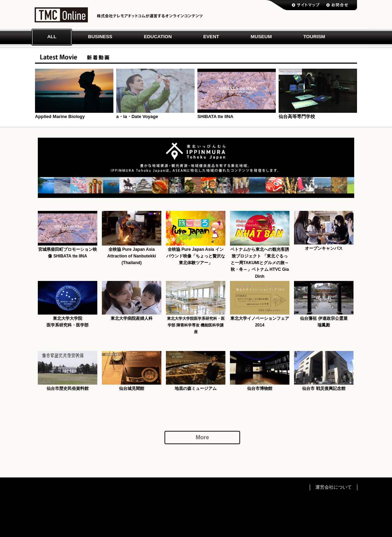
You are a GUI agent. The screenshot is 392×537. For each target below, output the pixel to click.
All (52, 37)
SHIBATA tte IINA (215, 116)
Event (211, 37)
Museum (261, 37)
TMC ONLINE (61, 16)
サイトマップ (306, 5)
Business (100, 37)
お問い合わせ (337, 5)
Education (158, 37)
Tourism (314, 37)
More (202, 437)
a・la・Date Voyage (137, 116)
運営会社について (334, 487)
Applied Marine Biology (60, 116)
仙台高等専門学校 (297, 116)
